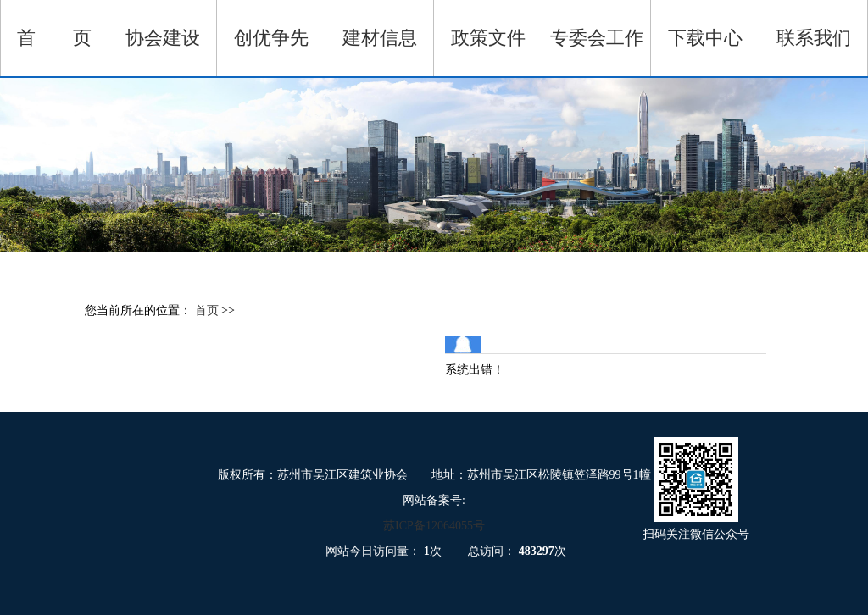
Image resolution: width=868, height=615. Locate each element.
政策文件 (488, 38)
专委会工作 (597, 38)
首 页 (54, 38)
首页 (209, 310)
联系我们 (814, 38)
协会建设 (163, 38)
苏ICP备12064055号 (434, 526)
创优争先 (271, 38)
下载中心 (705, 38)
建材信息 (380, 38)
